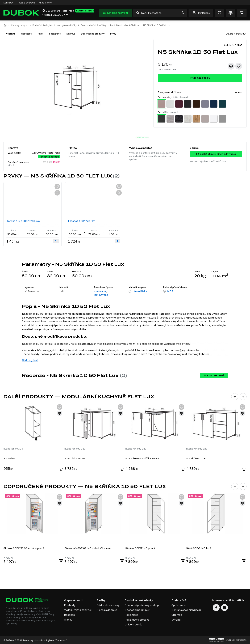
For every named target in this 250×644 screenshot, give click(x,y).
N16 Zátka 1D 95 (75, 458)
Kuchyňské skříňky (67, 25)
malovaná (100, 291)
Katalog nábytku (115, 13)
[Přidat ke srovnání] (231, 66)
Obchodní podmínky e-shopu (142, 604)
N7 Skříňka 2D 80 (197, 458)
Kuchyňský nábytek (43, 25)
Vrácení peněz (134, 624)
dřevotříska (140, 291)
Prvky (113, 34)
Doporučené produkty (93, 34)
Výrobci (176, 619)
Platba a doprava (26, 3)
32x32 (244, 639)
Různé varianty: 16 (13, 448)
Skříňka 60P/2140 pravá (140, 547)
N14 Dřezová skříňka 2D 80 (142, 458)
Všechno (11, 34)
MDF (170, 291)
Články (68, 619)
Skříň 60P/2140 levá (199, 547)
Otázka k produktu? (236, 34)
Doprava (71, 34)
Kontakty (8, 3)
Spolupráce (179, 604)
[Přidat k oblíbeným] (239, 66)
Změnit (239, 92)
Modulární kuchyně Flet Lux (125, 25)
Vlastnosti (26, 34)
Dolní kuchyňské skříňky (93, 25)
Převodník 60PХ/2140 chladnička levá (88, 547)
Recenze (69, 614)
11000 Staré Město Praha (46, 153)
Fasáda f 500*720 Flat (82, 221)
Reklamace (131, 614)
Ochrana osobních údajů (186, 609)
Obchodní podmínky (137, 609)
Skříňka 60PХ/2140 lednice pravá (24, 547)
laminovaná (101, 295)
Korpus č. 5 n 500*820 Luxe (23, 221)
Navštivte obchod (85, 11)
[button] (235, 397)
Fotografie (55, 34)
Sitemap (177, 614)
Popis (41, 34)
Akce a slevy (45, 3)
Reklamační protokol (137, 619)
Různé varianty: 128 (75, 448)
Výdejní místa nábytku (78, 609)
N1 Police (9, 458)
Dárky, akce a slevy (108, 604)
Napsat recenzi (214, 375)
